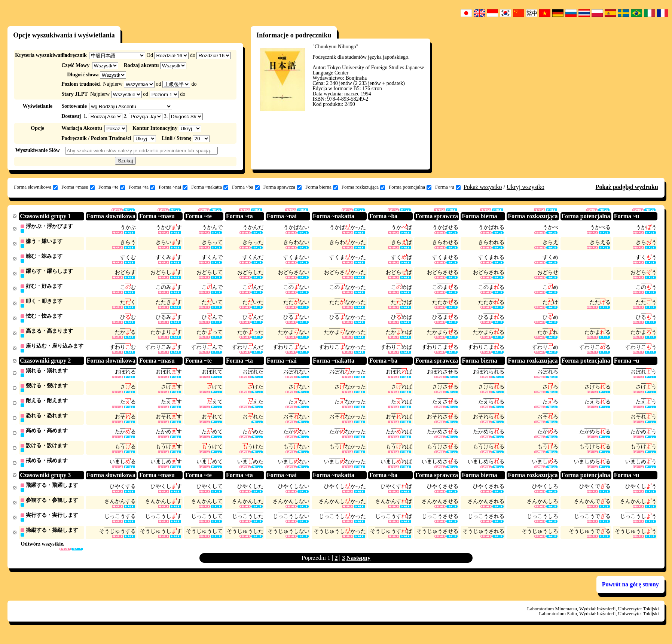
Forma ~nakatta (210, 187)
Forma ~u (448, 187)
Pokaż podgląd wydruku (627, 187)
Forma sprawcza (283, 187)
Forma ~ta (142, 187)
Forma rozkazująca (363, 187)
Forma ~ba (246, 187)
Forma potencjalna (410, 187)
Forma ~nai (173, 187)
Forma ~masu (78, 187)
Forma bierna (322, 187)
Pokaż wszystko (483, 187)
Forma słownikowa (36, 187)
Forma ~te (112, 187)
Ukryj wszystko (526, 187)
